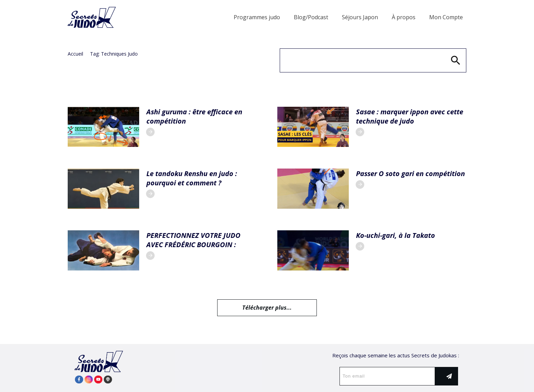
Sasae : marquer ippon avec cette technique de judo (410, 116)
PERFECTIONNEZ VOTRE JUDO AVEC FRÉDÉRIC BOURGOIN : (193, 240)
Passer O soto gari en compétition (410, 174)
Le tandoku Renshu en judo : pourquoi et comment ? (192, 178)
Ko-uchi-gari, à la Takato (396, 235)
